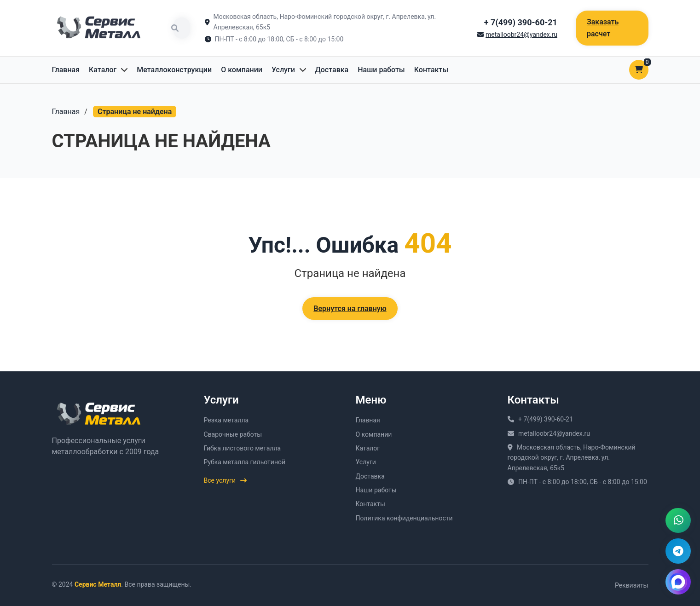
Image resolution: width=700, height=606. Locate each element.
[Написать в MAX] (678, 582)
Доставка (332, 70)
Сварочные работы (233, 434)
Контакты (431, 70)
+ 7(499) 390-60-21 (521, 22)
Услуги (283, 70)
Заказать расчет (603, 28)
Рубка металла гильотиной (245, 462)
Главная (66, 70)
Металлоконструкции (174, 70)
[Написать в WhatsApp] (678, 519)
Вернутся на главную (350, 309)
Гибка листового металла (243, 448)
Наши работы (381, 70)
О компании (242, 70)
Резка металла (226, 420)
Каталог (103, 70)
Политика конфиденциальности (404, 518)
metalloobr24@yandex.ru (521, 35)
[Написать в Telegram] (678, 550)
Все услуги (226, 480)
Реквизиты (632, 585)
